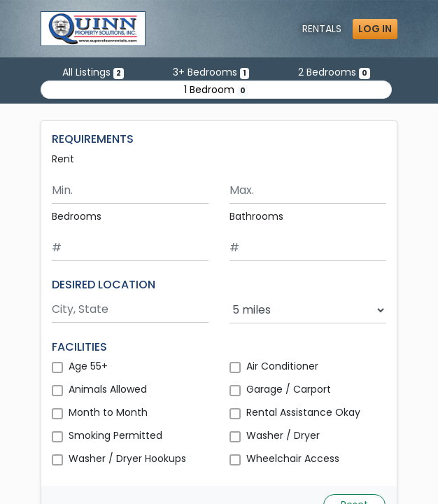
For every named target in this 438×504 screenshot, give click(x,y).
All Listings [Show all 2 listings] (93, 72)
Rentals (322, 29)
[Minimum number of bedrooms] (130, 248)
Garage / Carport (289, 389)
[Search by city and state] (130, 310)
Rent (63, 159)
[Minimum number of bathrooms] (308, 248)
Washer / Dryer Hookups (127, 458)
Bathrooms (256, 216)
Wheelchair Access (293, 458)
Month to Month (108, 412)
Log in (375, 29)
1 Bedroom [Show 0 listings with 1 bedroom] (216, 90)
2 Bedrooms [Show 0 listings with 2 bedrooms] (334, 72)
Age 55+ (88, 366)
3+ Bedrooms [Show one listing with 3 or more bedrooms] (211, 72)
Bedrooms (77, 216)
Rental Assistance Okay (303, 412)
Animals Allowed (108, 389)
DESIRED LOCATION (104, 285)
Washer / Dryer (283, 435)
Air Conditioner (282, 366)
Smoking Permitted (115, 435)
